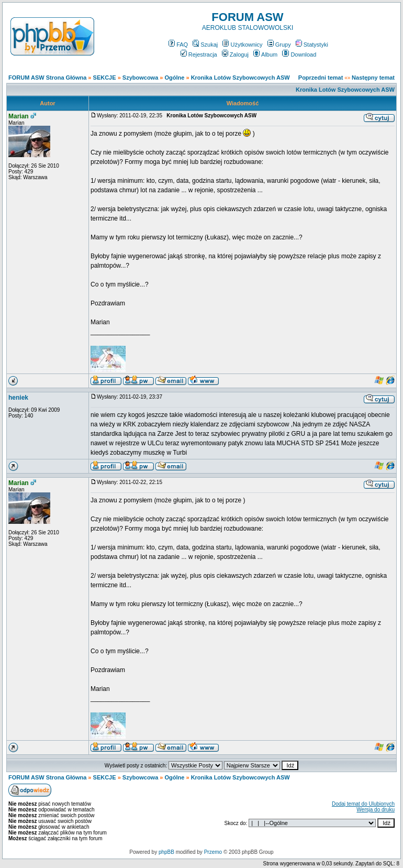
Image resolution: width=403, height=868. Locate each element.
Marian (19, 116)
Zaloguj (235, 54)
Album (265, 54)
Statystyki (312, 45)
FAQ (178, 45)
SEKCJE (105, 78)
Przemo (213, 852)
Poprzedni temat (321, 78)
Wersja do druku (376, 810)
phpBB (166, 852)
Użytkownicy (242, 45)
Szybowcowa (140, 78)
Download (299, 54)
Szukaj (205, 45)
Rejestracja (199, 54)
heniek (18, 398)
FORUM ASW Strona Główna (47, 78)
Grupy (279, 45)
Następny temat (373, 78)
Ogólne (175, 78)
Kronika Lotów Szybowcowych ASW (240, 78)
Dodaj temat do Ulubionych (363, 804)
